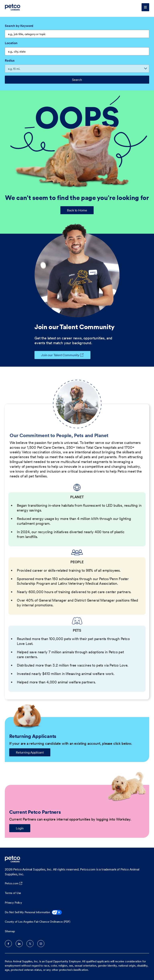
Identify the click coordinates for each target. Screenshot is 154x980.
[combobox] (77, 51)
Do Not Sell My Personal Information (33, 913)
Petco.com (12, 883)
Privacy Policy (13, 903)
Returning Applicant (30, 752)
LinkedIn (19, 944)
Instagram (41, 944)
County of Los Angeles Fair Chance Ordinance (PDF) (37, 922)
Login (20, 828)
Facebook (8, 944)
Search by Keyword (19, 26)
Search (77, 80)
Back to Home (77, 210)
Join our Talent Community (57, 355)
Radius (10, 60)
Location (11, 43)
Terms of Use (13, 893)
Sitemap (10, 931)
